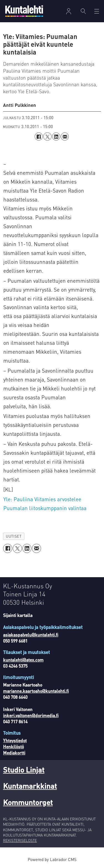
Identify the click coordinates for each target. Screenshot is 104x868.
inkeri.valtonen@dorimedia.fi (31, 715)
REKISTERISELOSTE (20, 840)
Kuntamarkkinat (30, 786)
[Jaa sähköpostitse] (65, 137)
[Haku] (83, 11)
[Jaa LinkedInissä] (56, 137)
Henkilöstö (13, 747)
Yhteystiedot (15, 741)
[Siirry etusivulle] (24, 11)
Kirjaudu (69, 11)
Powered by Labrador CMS (52, 859)
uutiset (14, 536)
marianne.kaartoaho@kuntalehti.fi (36, 691)
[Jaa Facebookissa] (39, 137)
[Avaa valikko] (97, 11)
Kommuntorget (28, 802)
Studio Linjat (24, 769)
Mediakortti (14, 753)
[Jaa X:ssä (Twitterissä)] (47, 137)
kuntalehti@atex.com (23, 660)
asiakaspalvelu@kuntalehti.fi (31, 635)
